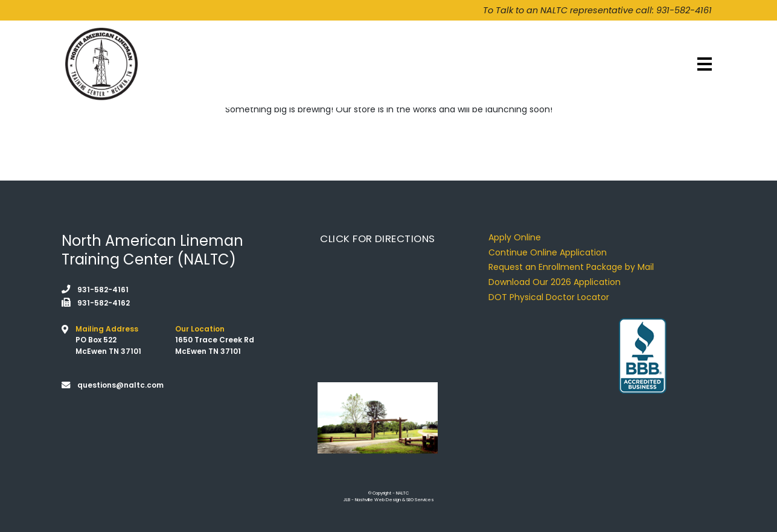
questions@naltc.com (120, 385)
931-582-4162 (104, 303)
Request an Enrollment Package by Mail (571, 267)
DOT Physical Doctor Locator (549, 297)
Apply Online (515, 237)
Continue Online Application (548, 252)
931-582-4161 (684, 10)
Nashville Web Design (378, 500)
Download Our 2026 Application (555, 282)
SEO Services (420, 500)
